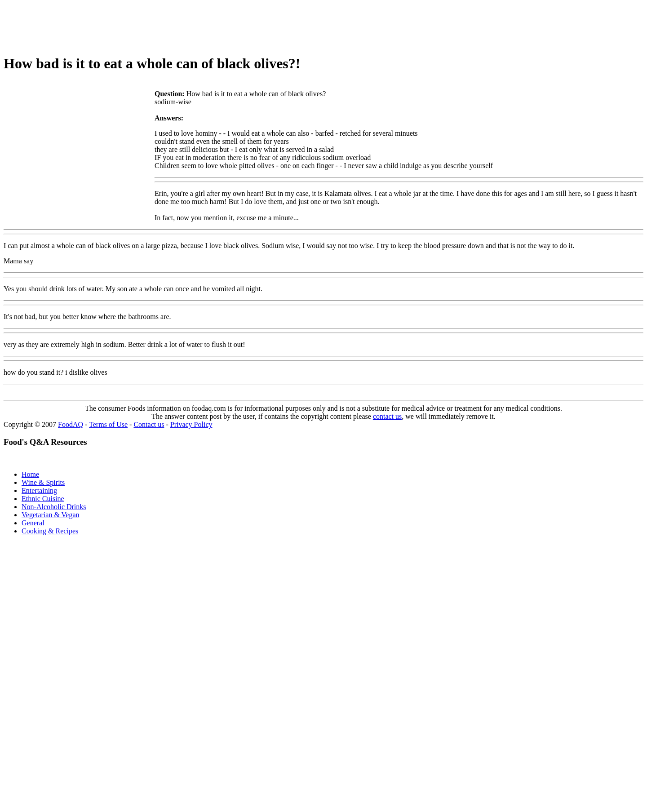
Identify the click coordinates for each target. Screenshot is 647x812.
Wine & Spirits (43, 482)
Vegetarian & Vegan (51, 515)
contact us (387, 416)
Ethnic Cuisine (43, 499)
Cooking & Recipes (50, 531)
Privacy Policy (191, 424)
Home (30, 474)
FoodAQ (71, 424)
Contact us (149, 424)
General (33, 523)
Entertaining (39, 490)
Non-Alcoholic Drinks (54, 507)
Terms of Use (108, 424)
